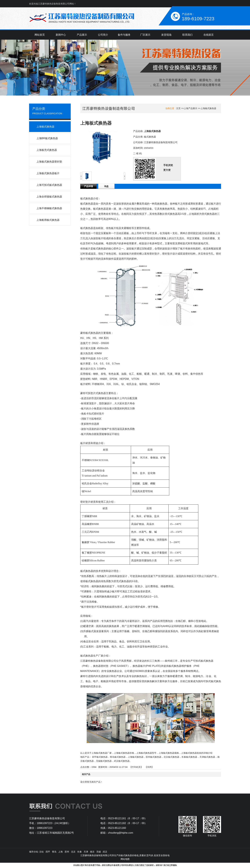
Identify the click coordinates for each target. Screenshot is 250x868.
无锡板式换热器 (104, 761)
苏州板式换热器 (154, 757)
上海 (60, 852)
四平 (48, 852)
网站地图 (125, 859)
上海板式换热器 (208, 108)
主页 (178, 108)
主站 (41, 852)
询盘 (106, 186)
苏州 (67, 852)
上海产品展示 (190, 108)
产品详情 (88, 186)
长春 (79, 852)
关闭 (149, 767)
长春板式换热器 (189, 757)
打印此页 (136, 767)
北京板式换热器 (171, 757)
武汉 (105, 852)
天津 (86, 852)
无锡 (99, 852)
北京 (73, 852)
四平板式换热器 (100, 757)
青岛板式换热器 (118, 757)
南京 (92, 852)
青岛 (54, 852)
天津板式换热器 (207, 757)
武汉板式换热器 (122, 761)
